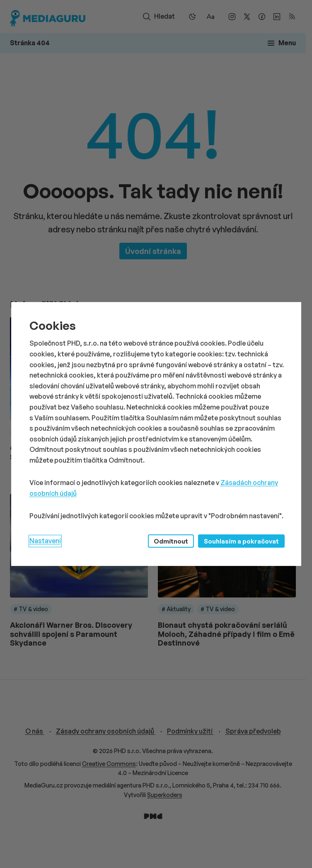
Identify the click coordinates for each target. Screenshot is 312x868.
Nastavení (45, 541)
